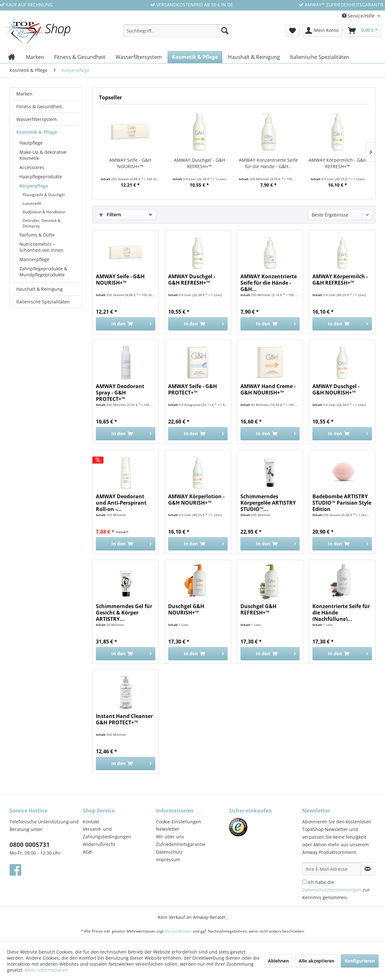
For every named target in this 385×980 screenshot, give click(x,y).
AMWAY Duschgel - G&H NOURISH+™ (336, 390)
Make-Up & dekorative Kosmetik (43, 155)
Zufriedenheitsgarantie (181, 844)
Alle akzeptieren (317, 961)
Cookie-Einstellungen (178, 822)
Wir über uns (170, 837)
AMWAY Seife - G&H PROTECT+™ (192, 390)
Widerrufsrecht (99, 844)
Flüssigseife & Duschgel (44, 195)
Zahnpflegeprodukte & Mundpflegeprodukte (43, 272)
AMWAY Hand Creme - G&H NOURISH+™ (268, 390)
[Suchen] (225, 31)
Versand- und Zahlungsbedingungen (107, 833)
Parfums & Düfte (37, 235)
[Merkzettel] (292, 31)
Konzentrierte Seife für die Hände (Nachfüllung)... (341, 612)
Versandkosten (178, 931)
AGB (87, 852)
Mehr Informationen (46, 970)
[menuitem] (178, 34)
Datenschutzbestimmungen (332, 890)
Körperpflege (34, 186)
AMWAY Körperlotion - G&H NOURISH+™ (196, 500)
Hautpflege (31, 143)
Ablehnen (278, 961)
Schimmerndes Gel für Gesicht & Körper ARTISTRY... (124, 612)
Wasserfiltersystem (36, 119)
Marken (24, 94)
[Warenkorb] (363, 31)
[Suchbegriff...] (178, 31)
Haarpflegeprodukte (41, 177)
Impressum (168, 859)
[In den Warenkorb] (126, 324)
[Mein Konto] (322, 31)
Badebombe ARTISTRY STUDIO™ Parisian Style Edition (342, 502)
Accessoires (32, 167)
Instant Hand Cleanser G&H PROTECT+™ (124, 719)
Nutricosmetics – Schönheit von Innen (41, 247)
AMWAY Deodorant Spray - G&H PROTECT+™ (120, 392)
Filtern (110, 214)
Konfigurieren (360, 961)
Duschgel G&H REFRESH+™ (258, 610)
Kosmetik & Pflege (37, 132)
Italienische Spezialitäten (43, 302)
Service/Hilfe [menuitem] (359, 16)
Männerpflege (34, 259)
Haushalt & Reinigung (39, 289)
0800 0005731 (30, 845)
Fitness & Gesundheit (39, 107)
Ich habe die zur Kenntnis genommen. (336, 890)
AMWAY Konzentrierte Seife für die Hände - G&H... (268, 163)
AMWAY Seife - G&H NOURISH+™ (130, 163)
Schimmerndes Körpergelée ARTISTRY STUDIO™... (268, 502)
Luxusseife (32, 203)
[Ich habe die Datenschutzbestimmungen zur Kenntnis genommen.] (304, 882)
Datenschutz (169, 852)
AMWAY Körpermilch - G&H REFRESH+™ (338, 163)
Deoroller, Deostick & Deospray (42, 223)
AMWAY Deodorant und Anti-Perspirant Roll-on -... (121, 502)
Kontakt (91, 822)
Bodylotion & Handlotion (44, 212)
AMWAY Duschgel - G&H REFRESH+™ (200, 163)
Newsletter (168, 829)
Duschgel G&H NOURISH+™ (186, 610)
